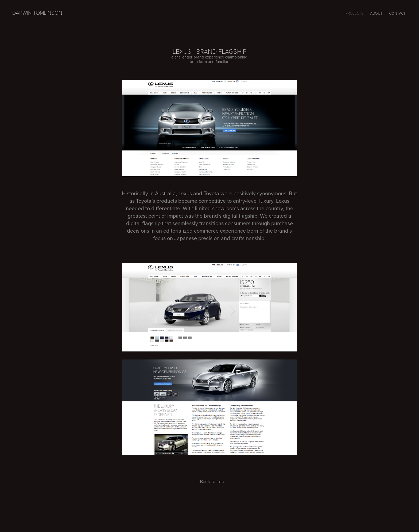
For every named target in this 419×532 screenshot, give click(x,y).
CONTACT (397, 13)
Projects (354, 13)
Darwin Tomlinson (37, 13)
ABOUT (376, 13)
